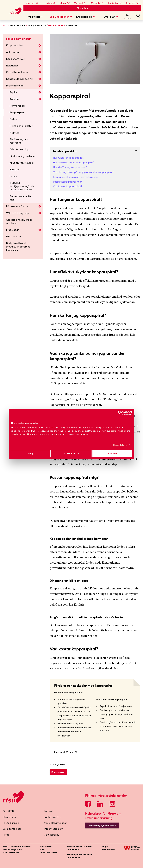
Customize (72, 454)
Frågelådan (23, 230)
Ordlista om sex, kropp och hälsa (19, 221)
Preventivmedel (56, 25)
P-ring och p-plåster (21, 126)
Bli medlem (82, 8)
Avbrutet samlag (19, 149)
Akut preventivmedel (22, 163)
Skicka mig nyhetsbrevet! (102, 825)
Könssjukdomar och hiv (23, 79)
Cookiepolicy (52, 835)
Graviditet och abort (23, 72)
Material (80, 3)
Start (5, 25)
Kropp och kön (23, 45)
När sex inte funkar (23, 206)
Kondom (25, 99)
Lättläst (48, 811)
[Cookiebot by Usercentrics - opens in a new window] (120, 413)
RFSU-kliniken (11, 823)
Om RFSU (109, 17)
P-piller (25, 92)
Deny (31, 454)
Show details (120, 445)
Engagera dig (84, 17)
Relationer (23, 66)
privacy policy (118, 431)
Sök (138, 17)
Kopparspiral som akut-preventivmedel (76, 177)
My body (97, 3)
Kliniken (50, 3)
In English (127, 18)
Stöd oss (133, 3)
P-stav (13, 119)
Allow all (112, 454)
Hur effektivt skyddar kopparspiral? (74, 163)
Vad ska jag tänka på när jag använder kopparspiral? (83, 172)
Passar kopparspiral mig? (67, 182)
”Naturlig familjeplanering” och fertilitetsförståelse (22, 186)
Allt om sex (23, 52)
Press (6, 835)
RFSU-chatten (14, 237)
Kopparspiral (58, 772)
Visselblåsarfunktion (56, 823)
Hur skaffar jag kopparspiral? (70, 167)
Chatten (32, 3)
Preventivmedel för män (21, 198)
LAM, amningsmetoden (23, 156)
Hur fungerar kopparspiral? (69, 158)
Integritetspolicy (53, 829)
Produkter (115, 3)
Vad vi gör (34, 17)
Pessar (13, 176)
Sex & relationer (59, 17)
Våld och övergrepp (23, 213)
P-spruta (14, 133)
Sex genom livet (23, 59)
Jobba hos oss (52, 817)
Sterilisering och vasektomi (19, 141)
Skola (65, 3)
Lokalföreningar (12, 829)
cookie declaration (21, 434)
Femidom (15, 170)
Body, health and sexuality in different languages (18, 247)
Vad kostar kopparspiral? (68, 186)
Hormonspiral (17, 106)
